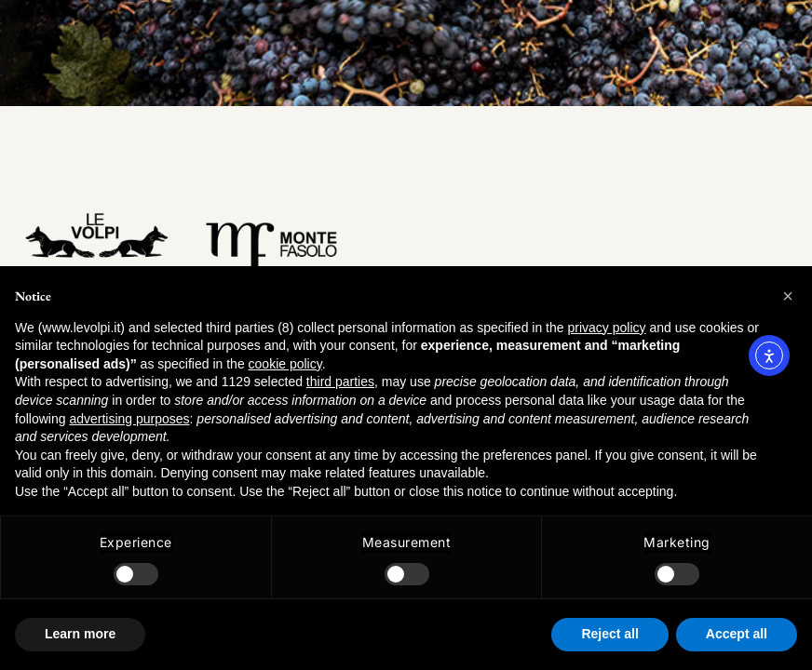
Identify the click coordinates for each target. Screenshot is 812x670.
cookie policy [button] (285, 364)
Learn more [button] (80, 634)
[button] (788, 296)
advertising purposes (129, 419)
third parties (340, 382)
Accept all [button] (737, 634)
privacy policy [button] (606, 328)
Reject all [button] (609, 634)
